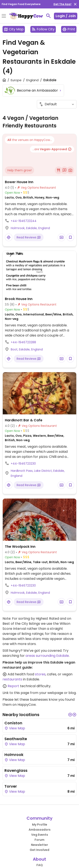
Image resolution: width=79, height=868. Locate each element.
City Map (14, 29)
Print (69, 29)
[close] (75, 4)
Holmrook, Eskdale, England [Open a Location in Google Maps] (30, 228)
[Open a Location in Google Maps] (9, 237)
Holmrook (14, 755)
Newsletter (39, 845)
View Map (15, 728)
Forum (39, 840)
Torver (11, 786)
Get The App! (62, 4)
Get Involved (39, 850)
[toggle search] (48, 16)
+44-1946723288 (23, 342)
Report (13, 686)
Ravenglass (16, 770)
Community (39, 818)
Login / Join (66, 16)
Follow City (43, 29)
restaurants (12, 679)
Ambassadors (40, 830)
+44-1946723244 (24, 221)
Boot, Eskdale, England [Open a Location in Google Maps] (27, 349)
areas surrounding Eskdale (47, 656)
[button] (70, 715)
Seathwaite (16, 739)
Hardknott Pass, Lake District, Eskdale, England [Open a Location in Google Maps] (38, 473)
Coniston (13, 723)
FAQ (40, 865)
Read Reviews (29, 237)
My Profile (40, 825)
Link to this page (16, 693)
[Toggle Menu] (4, 16)
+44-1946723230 (23, 464)
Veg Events (40, 835)
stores (40, 674)
